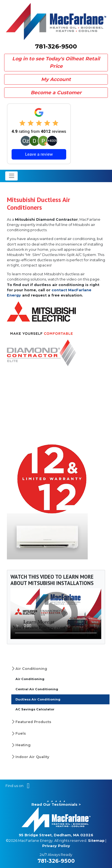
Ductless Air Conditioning (38, 699)
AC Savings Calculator (35, 709)
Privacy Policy (56, 846)
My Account (56, 79)
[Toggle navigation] (11, 176)
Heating (23, 745)
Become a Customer (56, 92)
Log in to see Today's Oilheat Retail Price (56, 62)
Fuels (21, 733)
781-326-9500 (56, 46)
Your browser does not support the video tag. (56, 614)
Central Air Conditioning (37, 689)
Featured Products (33, 722)
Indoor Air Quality (32, 757)
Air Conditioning (31, 669)
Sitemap (96, 841)
